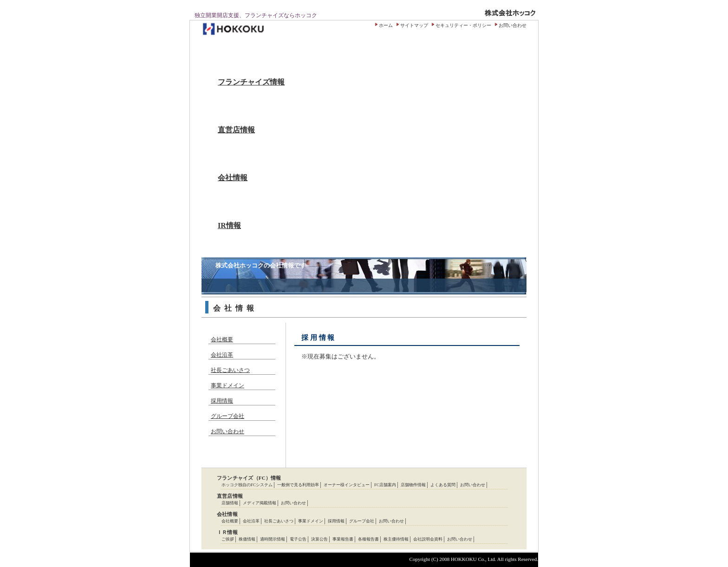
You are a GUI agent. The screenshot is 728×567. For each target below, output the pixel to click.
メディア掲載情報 (260, 503)
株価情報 (247, 539)
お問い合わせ (513, 25)
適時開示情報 (273, 539)
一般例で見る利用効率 (298, 485)
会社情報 (233, 178)
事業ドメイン (227, 385)
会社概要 (222, 339)
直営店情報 (236, 130)
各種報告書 (368, 539)
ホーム (386, 25)
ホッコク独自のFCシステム (247, 485)
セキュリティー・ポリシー (463, 25)
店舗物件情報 (413, 485)
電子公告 (298, 539)
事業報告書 (343, 539)
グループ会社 (227, 416)
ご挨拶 (228, 539)
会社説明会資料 (428, 539)
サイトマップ (414, 25)
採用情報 (222, 401)
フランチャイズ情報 (251, 82)
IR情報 (229, 225)
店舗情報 (230, 503)
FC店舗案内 (385, 485)
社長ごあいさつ (230, 370)
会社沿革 (222, 355)
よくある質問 (443, 485)
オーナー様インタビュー (347, 485)
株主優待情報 (396, 539)
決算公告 (319, 539)
